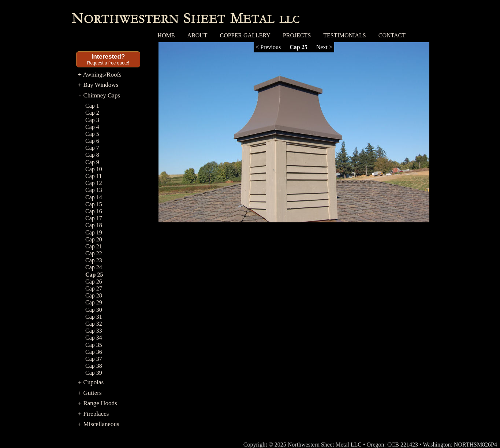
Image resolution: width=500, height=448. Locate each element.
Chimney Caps (99, 95)
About (197, 35)
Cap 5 (92, 134)
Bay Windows (98, 85)
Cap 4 (92, 127)
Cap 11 (94, 176)
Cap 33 (94, 331)
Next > (324, 47)
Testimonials (344, 35)
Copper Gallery (245, 35)
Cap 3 (92, 120)
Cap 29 (94, 302)
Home (166, 35)
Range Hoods (98, 403)
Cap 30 (94, 310)
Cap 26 (94, 282)
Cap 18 (94, 225)
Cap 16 (94, 211)
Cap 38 (94, 366)
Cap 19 (94, 232)
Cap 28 (94, 295)
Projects (297, 35)
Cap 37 (94, 359)
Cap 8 (92, 155)
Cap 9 (92, 162)
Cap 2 (92, 113)
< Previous (268, 47)
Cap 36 (94, 352)
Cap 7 (92, 148)
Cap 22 (94, 253)
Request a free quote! (108, 59)
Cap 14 (94, 197)
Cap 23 (94, 260)
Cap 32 (94, 324)
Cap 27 (94, 288)
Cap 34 (94, 338)
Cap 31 (94, 317)
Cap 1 (92, 106)
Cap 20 (94, 239)
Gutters (90, 393)
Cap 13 (94, 190)
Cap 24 (94, 267)
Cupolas (91, 382)
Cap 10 (94, 169)
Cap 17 (94, 218)
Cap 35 (94, 345)
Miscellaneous (99, 424)
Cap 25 (94, 275)
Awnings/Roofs (100, 75)
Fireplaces (93, 414)
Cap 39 (94, 373)
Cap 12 (94, 183)
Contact (392, 35)
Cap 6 (92, 141)
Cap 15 (94, 204)
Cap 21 (94, 246)
